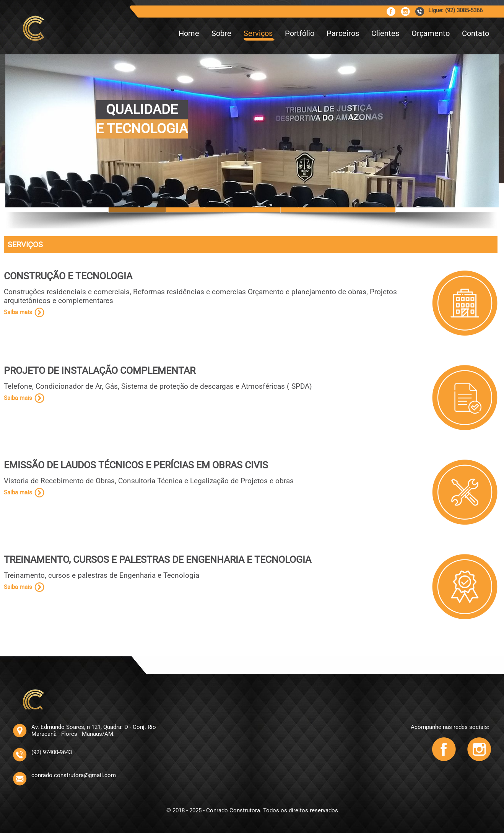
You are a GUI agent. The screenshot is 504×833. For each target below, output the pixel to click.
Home (189, 33)
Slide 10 (252, 210)
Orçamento (431, 33)
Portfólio (300, 33)
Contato (476, 33)
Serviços (258, 33)
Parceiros (343, 33)
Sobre (221, 33)
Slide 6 (195, 210)
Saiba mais (18, 312)
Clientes (385, 33)
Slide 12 (367, 210)
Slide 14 (309, 210)
